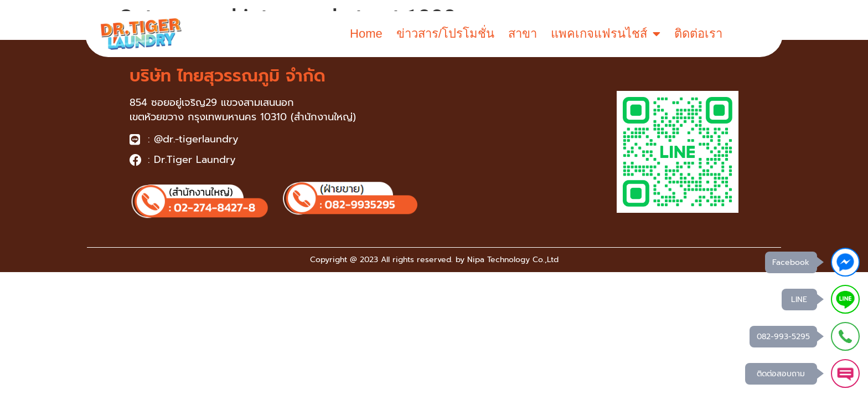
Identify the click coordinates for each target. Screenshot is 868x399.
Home (366, 34)
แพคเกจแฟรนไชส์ (606, 34)
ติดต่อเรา (698, 34)
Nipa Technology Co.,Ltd (513, 260)
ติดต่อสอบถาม (781, 374)
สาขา (523, 34)
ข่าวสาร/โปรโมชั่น (445, 34)
